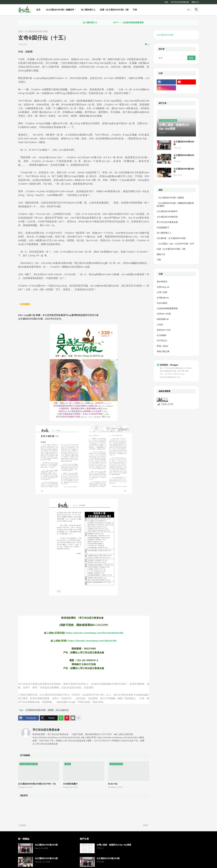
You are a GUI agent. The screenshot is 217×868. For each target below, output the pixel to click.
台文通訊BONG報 (165, 35)
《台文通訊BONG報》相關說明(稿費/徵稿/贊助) (175, 204)
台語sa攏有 (162, 303)
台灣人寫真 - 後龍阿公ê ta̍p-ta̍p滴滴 (114, 845)
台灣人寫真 (162, 292)
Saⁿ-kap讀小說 (62, 710)
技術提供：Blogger (168, 365)
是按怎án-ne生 (164, 330)
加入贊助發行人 (88, 10)
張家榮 (51, 710)
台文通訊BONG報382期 (184, 170)
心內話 (160, 324)
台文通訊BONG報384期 (184, 143)
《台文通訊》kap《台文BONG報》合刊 (175, 244)
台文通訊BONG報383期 (184, 156)
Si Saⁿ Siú (113, 784)
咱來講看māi (163, 319)
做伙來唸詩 (162, 281)
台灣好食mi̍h (163, 298)
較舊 (145, 825)
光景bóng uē (163, 287)
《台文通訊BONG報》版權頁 (170, 198)
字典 (135, 10)
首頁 (166, 2)
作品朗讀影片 (163, 227)
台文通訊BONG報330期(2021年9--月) (37, 784)
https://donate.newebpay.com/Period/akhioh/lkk (95, 633)
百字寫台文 (162, 340)
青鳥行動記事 (163, 351)
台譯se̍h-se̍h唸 (164, 314)
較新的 (23, 825)
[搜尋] (172, 58)
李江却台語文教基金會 (180, 2)
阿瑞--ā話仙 (162, 346)
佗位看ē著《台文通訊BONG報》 (172, 238)
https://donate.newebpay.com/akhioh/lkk (92, 641)
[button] (189, 10)
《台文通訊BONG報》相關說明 (59, 10)
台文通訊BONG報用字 (167, 211)
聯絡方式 (195, 2)
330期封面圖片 (70, 784)
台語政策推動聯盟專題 (140, 22)
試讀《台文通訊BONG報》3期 (114, 10)
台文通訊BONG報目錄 (167, 217)
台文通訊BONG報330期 (36, 31)
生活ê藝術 (162, 335)
